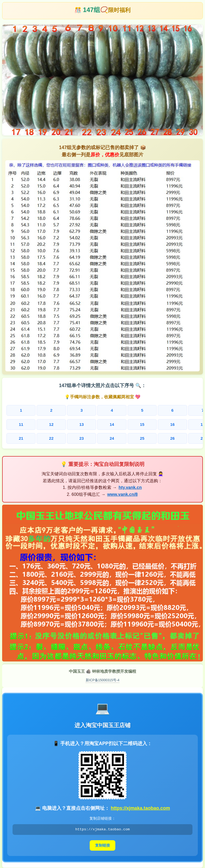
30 (190, 437)
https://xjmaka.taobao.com (140, 806)
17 (131, 424)
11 (16, 424)
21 (16, 437)
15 (93, 424)
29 (170, 437)
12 (35, 424)
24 (74, 437)
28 (151, 437)
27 (131, 437)
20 (190, 424)
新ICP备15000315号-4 (103, 678)
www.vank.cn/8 (123, 493)
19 (170, 424)
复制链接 (102, 843)
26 (112, 437)
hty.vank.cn (130, 486)
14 (74, 424)
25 (93, 437)
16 (112, 424)
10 (189, 410)
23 (54, 437)
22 (35, 437)
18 (151, 424)
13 (54, 424)
